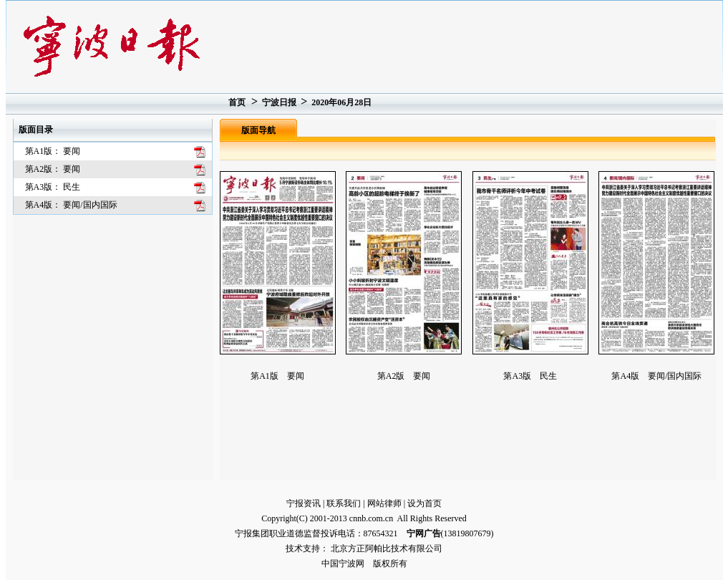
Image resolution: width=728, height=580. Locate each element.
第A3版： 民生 (53, 187)
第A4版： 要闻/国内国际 (71, 205)
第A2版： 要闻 (53, 169)
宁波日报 (279, 102)
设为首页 (424, 503)
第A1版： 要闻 (53, 151)
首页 (237, 102)
